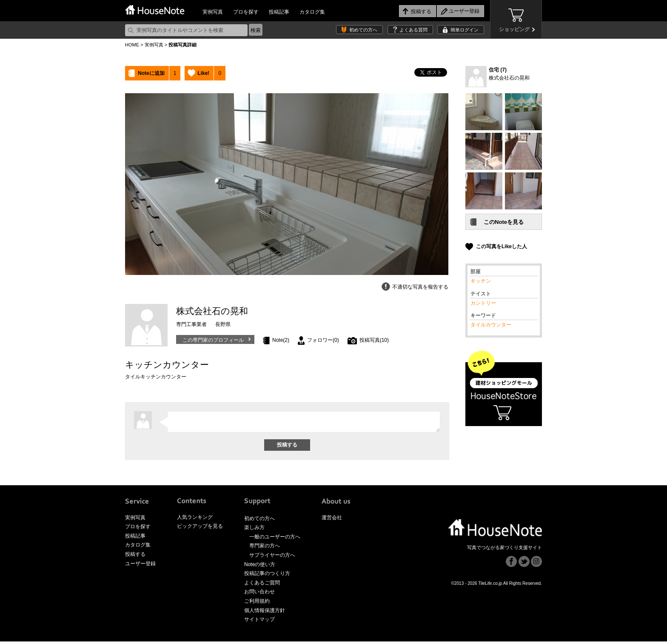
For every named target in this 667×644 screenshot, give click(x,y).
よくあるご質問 (262, 585)
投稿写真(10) (374, 340)
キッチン (481, 281)
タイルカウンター (491, 325)
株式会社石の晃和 (509, 78)
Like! (203, 73)
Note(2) (281, 340)
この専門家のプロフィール (213, 340)
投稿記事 (279, 12)
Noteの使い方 (260, 567)
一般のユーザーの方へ (275, 539)
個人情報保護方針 (265, 613)
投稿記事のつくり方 (267, 576)
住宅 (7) (498, 70)
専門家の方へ (265, 548)
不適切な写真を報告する (420, 287)
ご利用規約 (257, 604)
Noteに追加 (151, 73)
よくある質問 (413, 30)
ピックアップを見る (200, 529)
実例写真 (213, 12)
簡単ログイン (465, 30)
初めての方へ (363, 30)
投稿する (135, 557)
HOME (132, 45)
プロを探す (246, 12)
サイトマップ (259, 622)
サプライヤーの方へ (272, 558)
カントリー (483, 303)
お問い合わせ (259, 594)
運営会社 (332, 520)
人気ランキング (195, 520)
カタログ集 (312, 12)
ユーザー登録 (140, 566)
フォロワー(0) (323, 340)
